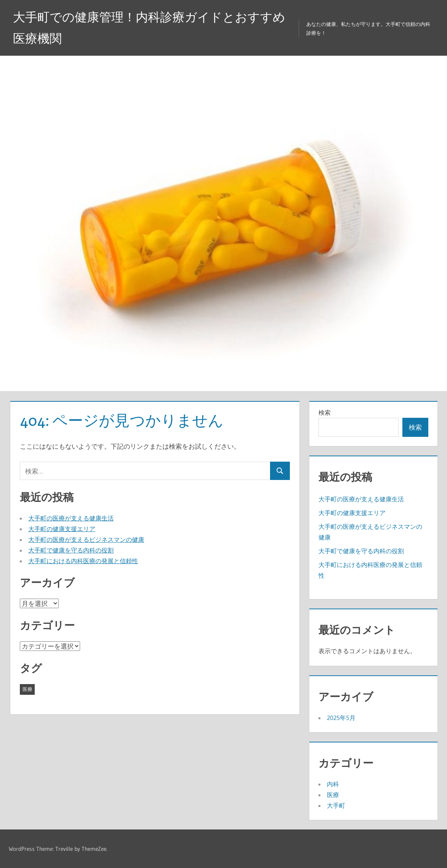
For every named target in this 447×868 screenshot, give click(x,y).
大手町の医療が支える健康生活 (71, 518)
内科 (333, 784)
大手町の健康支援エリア (62, 529)
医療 (333, 795)
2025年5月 (341, 718)
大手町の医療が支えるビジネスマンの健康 (86, 539)
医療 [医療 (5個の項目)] (27, 689)
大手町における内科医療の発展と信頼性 (83, 561)
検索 (325, 412)
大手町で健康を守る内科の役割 (71, 550)
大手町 (336, 805)
